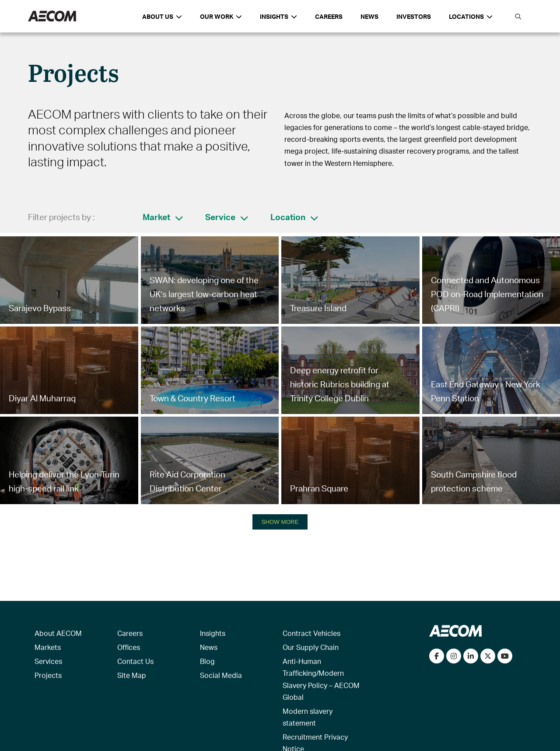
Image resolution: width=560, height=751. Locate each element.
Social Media (221, 675)
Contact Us (135, 661)
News (369, 16)
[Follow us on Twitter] (488, 656)
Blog (207, 661)
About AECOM (58, 633)
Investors (414, 16)
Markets (48, 647)
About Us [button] (162, 16)
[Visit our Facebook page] (437, 656)
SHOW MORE (280, 522)
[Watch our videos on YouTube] (505, 656)
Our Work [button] (221, 16)
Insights (213, 633)
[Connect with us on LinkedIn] (471, 656)
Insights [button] (278, 16)
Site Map (132, 675)
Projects (48, 675)
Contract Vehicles (311, 633)
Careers (329, 16)
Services (48, 661)
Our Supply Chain (311, 647)
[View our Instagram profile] (454, 656)
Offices (129, 647)
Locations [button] (471, 16)
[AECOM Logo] (52, 16)
